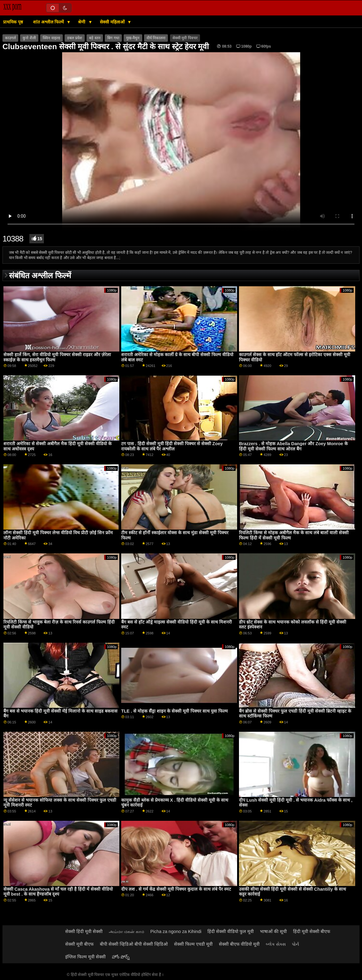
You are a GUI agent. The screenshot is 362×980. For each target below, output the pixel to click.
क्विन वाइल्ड (51, 38)
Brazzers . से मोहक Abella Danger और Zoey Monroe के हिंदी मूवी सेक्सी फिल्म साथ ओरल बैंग (293, 446)
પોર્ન (295, 944)
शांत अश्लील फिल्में (49, 22)
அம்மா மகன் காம (126, 931)
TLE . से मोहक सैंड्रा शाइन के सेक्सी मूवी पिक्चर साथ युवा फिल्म (175, 711)
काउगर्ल (10, 38)
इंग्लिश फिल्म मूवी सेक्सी (85, 957)
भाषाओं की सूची (273, 931)
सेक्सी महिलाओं (113, 22)
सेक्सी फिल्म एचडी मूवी (193, 944)
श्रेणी (82, 22)
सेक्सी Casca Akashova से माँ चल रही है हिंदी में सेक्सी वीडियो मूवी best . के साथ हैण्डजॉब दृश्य (58, 892)
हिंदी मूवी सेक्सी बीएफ (312, 931)
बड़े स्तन (95, 38)
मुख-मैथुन (133, 38)
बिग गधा (113, 38)
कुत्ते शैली (29, 38)
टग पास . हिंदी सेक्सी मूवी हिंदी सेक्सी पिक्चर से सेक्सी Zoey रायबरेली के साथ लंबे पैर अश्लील (172, 446)
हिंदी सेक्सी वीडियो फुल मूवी (231, 931)
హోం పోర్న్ (121, 957)
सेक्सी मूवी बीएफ (79, 944)
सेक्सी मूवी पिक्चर (185, 38)
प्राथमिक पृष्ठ (13, 22)
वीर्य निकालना (156, 38)
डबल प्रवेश (75, 38)
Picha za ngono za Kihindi (176, 931)
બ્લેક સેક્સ (276, 944)
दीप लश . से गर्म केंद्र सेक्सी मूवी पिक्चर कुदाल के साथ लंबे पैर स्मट (176, 889)
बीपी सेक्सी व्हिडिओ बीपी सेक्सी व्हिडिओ (134, 944)
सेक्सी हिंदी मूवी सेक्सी (84, 931)
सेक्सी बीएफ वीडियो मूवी (239, 944)
